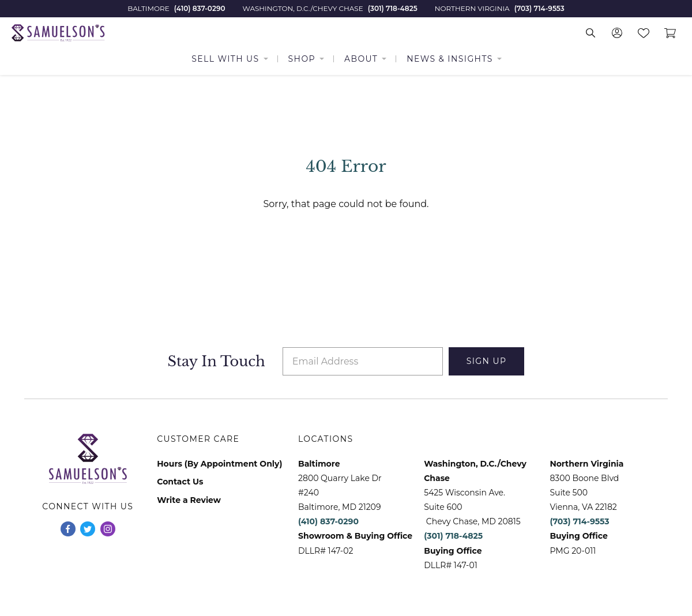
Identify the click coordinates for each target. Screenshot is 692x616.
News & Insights (450, 59)
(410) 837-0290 (200, 9)
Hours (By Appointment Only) (219, 464)
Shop (302, 59)
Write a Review (189, 500)
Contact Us (180, 482)
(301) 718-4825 (393, 9)
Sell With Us (225, 59)
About (361, 59)
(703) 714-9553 (539, 9)
